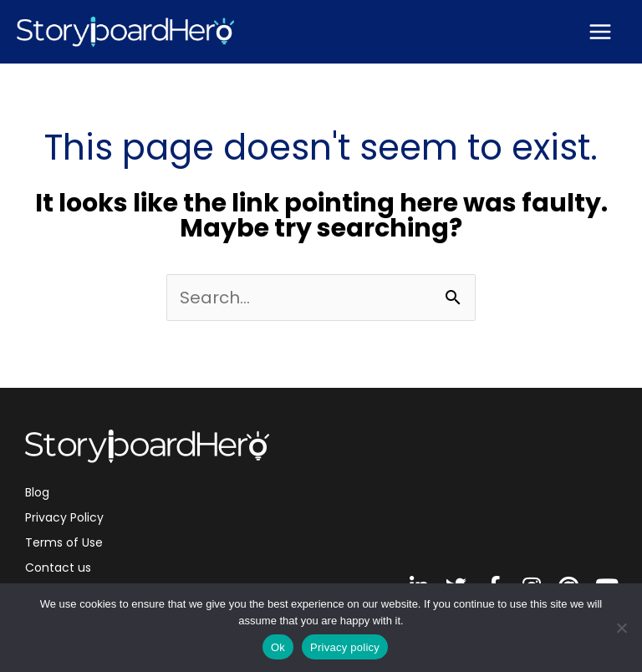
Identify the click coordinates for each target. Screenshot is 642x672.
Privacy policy (345, 647)
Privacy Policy (64, 517)
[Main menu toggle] (600, 32)
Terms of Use (64, 542)
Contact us (58, 568)
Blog (37, 492)
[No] (621, 628)
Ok (278, 647)
